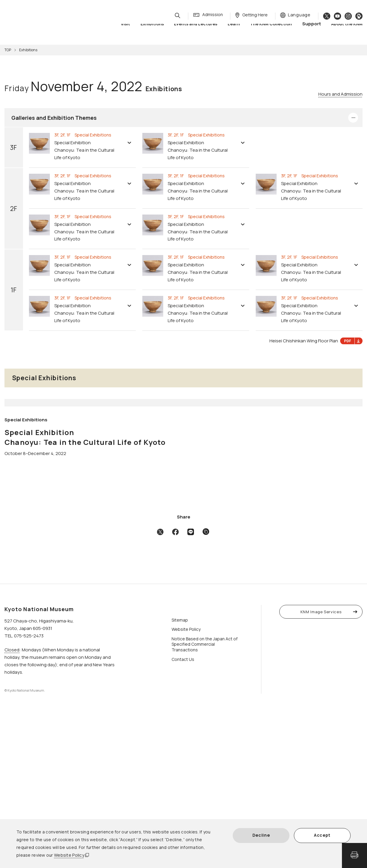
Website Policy (69, 855)
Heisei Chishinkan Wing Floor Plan (316, 341)
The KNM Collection (271, 30)
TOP (8, 50)
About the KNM (347, 30)
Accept (322, 835)
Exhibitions (152, 30)
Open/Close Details (353, 118)
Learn (234, 30)
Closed (12, 803)
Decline (261, 835)
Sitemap (180, 773)
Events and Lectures (196, 30)
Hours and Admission (340, 94)
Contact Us (183, 813)
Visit (125, 30)
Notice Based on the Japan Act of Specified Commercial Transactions (205, 798)
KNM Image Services (321, 765)
